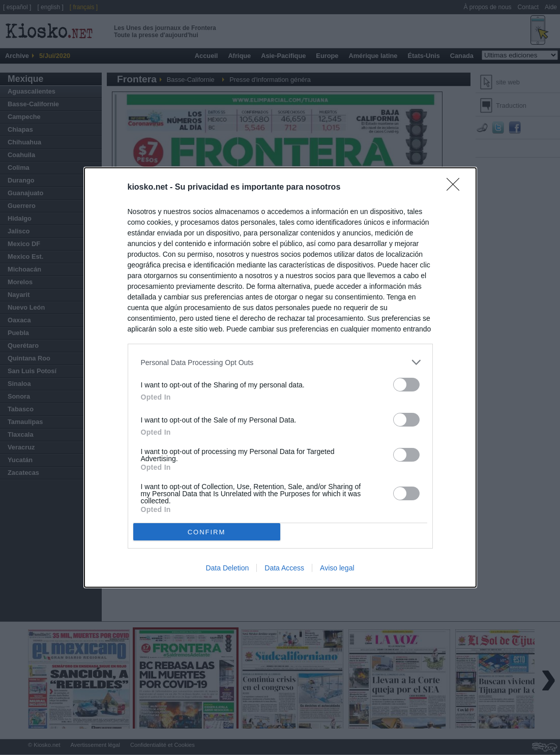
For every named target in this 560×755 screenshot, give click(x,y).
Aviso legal (337, 568)
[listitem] (280, 362)
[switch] (406, 385)
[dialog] (280, 377)
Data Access (284, 568)
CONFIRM (207, 532)
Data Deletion (227, 568)
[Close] (456, 188)
